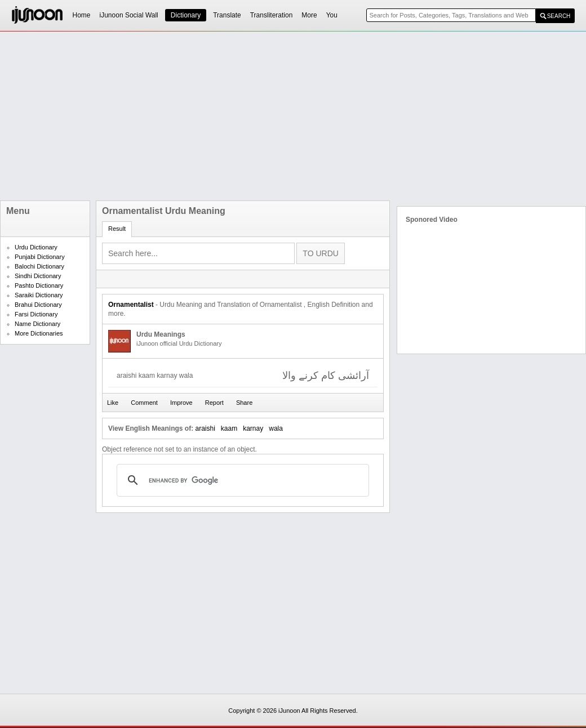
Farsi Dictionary (36, 314)
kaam (229, 428)
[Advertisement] (286, 116)
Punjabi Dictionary (40, 257)
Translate (227, 15)
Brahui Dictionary (38, 305)
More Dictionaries (39, 333)
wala (276, 428)
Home (82, 15)
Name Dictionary (37, 324)
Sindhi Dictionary (38, 276)
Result (117, 229)
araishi (205, 428)
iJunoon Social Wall (129, 15)
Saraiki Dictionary (39, 295)
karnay (253, 428)
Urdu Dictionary (36, 247)
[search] (241, 480)
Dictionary (186, 15)
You (332, 15)
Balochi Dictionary (39, 266)
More (309, 15)
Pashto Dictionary (39, 285)
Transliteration (272, 15)
